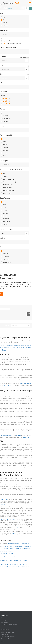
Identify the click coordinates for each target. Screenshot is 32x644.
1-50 (3, 142)
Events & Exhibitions (17, 347)
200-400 (4, 150)
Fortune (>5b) (6, 193)
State (2, 65)
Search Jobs (5, 622)
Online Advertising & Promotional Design (16, 346)
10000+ (4, 224)
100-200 (4, 147)
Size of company (6, 198)
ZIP (1, 83)
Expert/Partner (6, 262)
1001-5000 (5, 219)
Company (5, 26)
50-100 (4, 145)
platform (19, 435)
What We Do (5, 635)
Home (5, 8)
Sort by (7, 325)
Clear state (24, 66)
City (1, 74)
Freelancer (5, 20)
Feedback (3, 92)
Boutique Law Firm (11, 551)
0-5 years (5, 254)
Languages (4, 161)
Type (2, 13)
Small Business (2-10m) (8, 182)
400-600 (4, 153)
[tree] (14, 41)
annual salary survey (25, 384)
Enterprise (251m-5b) (8, 190)
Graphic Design (27, 347)
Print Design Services (16, 349)
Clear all (28, 314)
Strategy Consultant (10, 549)
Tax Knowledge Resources (9, 639)
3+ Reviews (5, 116)
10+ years (5, 259)
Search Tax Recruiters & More (10, 624)
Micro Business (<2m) (8, 179)
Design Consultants (13, 544)
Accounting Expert (17, 546)
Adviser (4, 23)
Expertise (3, 126)
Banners (29, 346)
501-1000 (5, 216)
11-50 (4, 208)
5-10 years (5, 257)
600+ (3, 156)
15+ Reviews (5, 121)
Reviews (3, 109)
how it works (26, 437)
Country (3, 56)
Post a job (4, 620)
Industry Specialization (8, 48)
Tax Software (9, 41)
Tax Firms (8, 38)
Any (3, 17)
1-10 (3, 205)
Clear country (24, 57)
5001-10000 (5, 222)
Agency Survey (8, 385)
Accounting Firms (27, 546)
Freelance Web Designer (15, 560)
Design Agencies (24, 544)
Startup (4, 176)
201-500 (4, 213)
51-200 (4, 210)
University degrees (7, 229)
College (3, 238)
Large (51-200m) (6, 188)
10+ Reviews (5, 119)
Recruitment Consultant (11, 564)
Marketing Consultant (15, 556)
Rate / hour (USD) (6, 135)
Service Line (4, 30)
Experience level (6, 247)
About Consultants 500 (8, 632)
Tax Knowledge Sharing (8, 637)
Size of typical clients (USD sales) (12, 169)
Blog (3, 641)
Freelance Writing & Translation (10, 567)
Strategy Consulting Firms (23, 549)
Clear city (25, 75)
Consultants (11, 3)
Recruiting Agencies (22, 564)
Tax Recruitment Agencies (12, 44)
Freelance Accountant (6, 546)
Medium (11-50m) (7, 185)
